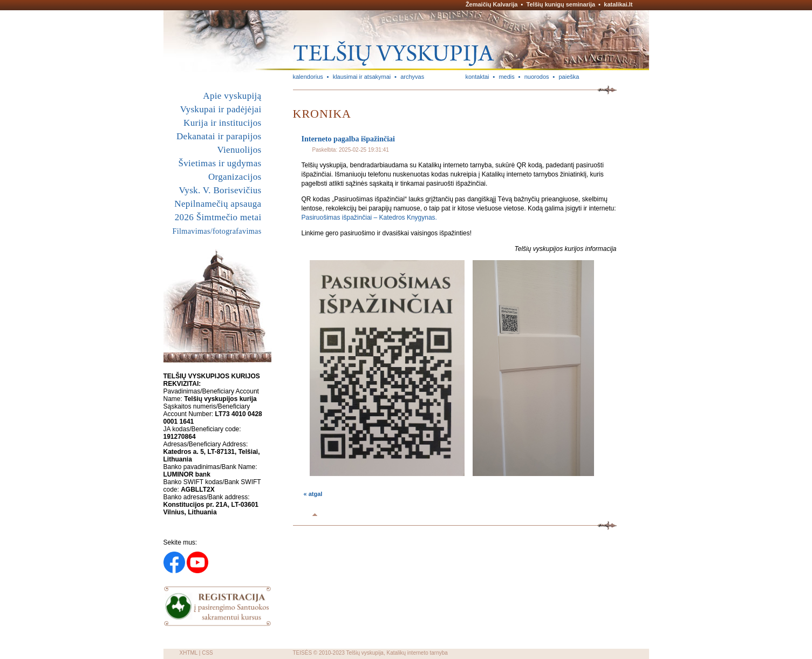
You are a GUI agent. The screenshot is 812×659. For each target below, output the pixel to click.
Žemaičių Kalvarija (492, 4)
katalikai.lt (618, 4)
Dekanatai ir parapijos (219, 136)
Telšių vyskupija (364, 653)
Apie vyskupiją (232, 96)
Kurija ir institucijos (222, 123)
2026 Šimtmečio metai (218, 217)
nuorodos (537, 77)
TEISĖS (303, 653)
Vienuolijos (239, 150)
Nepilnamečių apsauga (218, 204)
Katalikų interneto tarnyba (417, 653)
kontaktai (477, 77)
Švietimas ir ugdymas (220, 163)
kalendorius (308, 77)
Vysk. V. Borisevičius (220, 190)
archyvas (412, 77)
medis (506, 77)
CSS (207, 653)
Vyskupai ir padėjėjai (221, 109)
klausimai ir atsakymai (362, 77)
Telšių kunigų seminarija (561, 4)
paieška (569, 77)
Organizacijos (235, 177)
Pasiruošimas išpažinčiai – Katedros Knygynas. (369, 218)
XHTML (189, 653)
